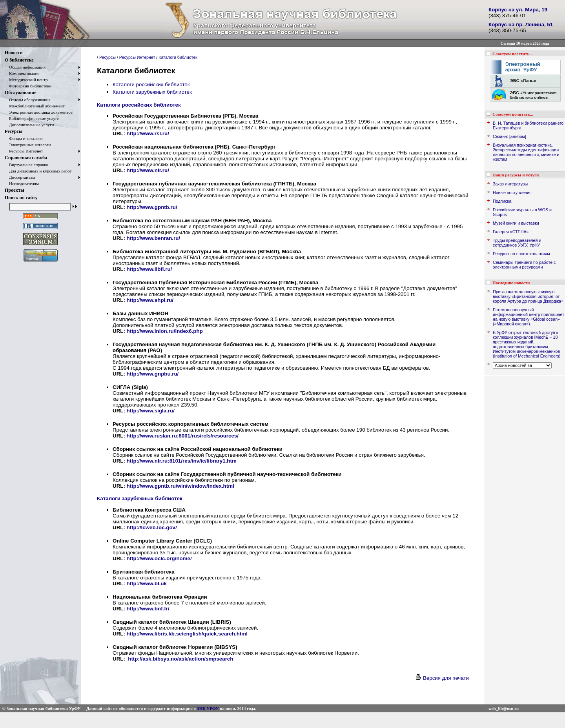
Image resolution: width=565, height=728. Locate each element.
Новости (14, 53)
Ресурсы (14, 131)
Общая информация (25, 67)
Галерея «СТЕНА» (511, 232)
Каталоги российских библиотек (151, 84)
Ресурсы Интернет (24, 151)
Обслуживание (20, 93)
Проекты (15, 190)
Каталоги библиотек (178, 57)
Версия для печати (442, 678)
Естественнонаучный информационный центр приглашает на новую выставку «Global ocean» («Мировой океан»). (529, 317)
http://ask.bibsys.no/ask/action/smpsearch (180, 659)
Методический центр (26, 80)
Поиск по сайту (21, 198)
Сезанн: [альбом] (509, 136)
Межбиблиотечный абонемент (35, 106)
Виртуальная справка (26, 165)
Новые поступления (512, 192)
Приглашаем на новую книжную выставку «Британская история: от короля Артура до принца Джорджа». (529, 296)
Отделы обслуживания (28, 100)
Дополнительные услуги (29, 125)
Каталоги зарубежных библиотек (152, 92)
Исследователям (22, 183)
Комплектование (22, 73)
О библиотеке (19, 60)
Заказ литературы (510, 184)
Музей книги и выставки (516, 223)
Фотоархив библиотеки (28, 86)
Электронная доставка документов (39, 112)
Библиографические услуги (32, 118)
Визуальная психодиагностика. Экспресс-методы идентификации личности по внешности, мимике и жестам (526, 152)
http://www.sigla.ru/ (151, 411)
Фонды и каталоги (24, 138)
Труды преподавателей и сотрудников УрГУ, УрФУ (517, 243)
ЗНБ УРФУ (208, 708)
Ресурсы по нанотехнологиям (521, 254)
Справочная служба (26, 158)
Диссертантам (20, 177)
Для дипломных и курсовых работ (38, 171)
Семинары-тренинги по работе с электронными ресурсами (524, 265)
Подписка (502, 201)
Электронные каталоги (28, 145)
